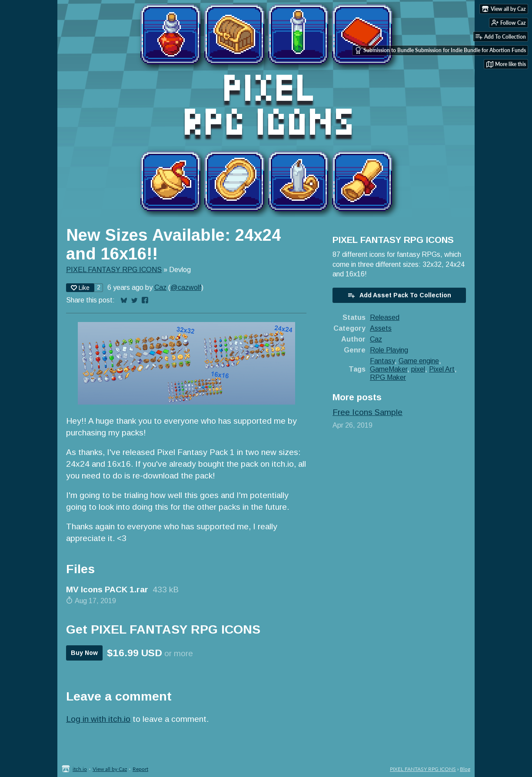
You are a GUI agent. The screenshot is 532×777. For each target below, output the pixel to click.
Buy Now (84, 653)
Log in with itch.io (98, 719)
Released (385, 317)
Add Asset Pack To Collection (399, 295)
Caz (160, 287)
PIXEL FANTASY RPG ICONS (114, 269)
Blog (465, 769)
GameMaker (389, 369)
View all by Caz (110, 769)
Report (140, 769)
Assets (381, 328)
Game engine (419, 361)
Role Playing (389, 350)
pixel (418, 369)
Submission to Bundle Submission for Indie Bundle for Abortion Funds (440, 50)
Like (80, 288)
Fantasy (382, 361)
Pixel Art (442, 369)
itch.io (80, 769)
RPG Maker (388, 377)
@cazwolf (186, 287)
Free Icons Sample (367, 412)
